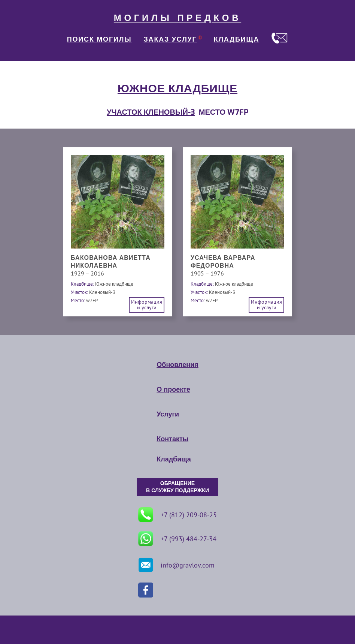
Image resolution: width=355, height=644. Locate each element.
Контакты (172, 439)
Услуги (168, 414)
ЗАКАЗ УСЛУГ (170, 39)
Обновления (177, 365)
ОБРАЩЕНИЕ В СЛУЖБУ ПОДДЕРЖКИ (177, 487)
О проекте (173, 389)
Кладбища (174, 459)
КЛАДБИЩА (237, 39)
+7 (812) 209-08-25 (177, 515)
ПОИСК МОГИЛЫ (99, 39)
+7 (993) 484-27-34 (177, 539)
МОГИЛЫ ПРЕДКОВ (177, 18)
